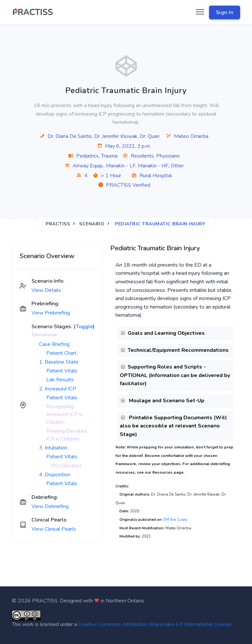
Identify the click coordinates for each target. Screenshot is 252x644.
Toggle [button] (84, 327)
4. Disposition (55, 475)
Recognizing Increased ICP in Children (64, 414)
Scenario (92, 224)
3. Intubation (53, 448)
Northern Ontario (125, 601)
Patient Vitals (62, 371)
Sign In (225, 12)
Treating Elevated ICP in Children (66, 435)
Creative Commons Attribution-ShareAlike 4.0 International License (155, 624)
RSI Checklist (66, 466)
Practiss (58, 224)
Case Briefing (54, 344)
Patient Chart (61, 353)
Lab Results (60, 380)
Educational (44, 334)
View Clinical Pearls (54, 529)
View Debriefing (50, 506)
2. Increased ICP (58, 389)
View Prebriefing (51, 313)
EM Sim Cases (175, 520)
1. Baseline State (59, 362)
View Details (46, 290)
